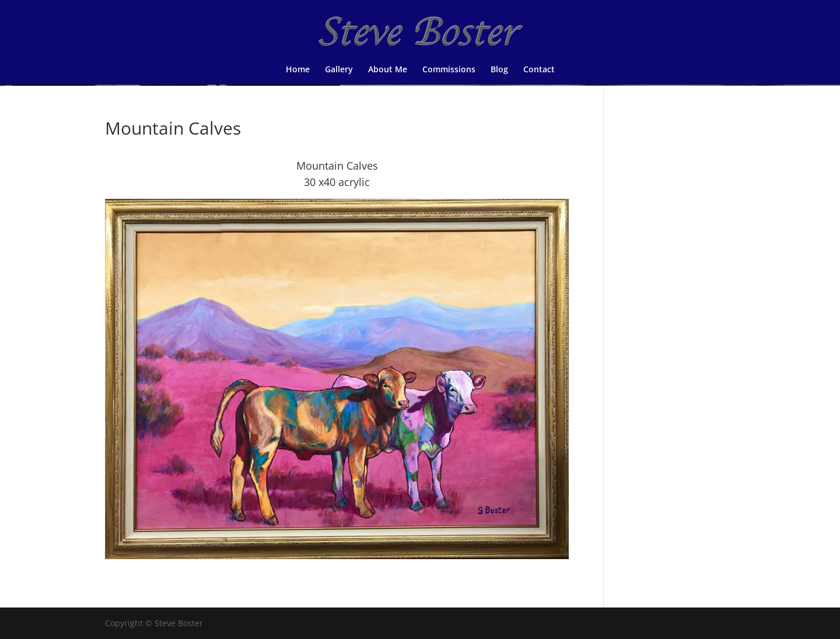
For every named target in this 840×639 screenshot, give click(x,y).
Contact (539, 70)
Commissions (449, 70)
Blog (499, 70)
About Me (388, 70)
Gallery (339, 70)
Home (298, 70)
